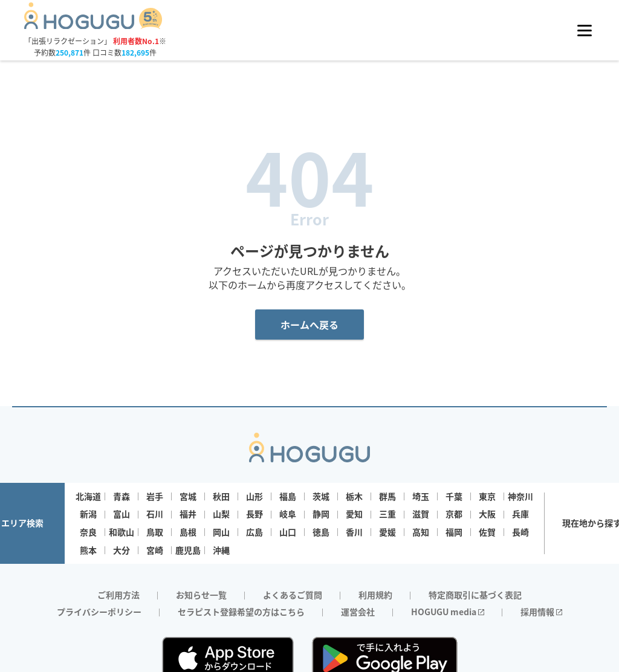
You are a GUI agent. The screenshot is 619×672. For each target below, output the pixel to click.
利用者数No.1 (136, 41)
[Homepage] (93, 25)
